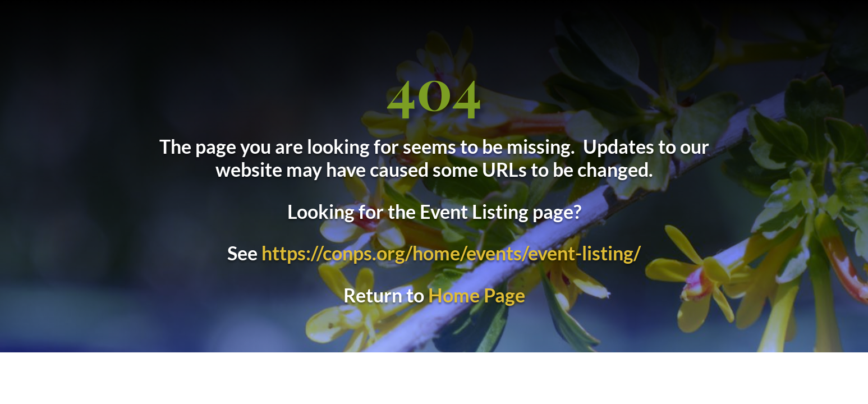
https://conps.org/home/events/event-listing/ (451, 253)
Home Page (477, 295)
